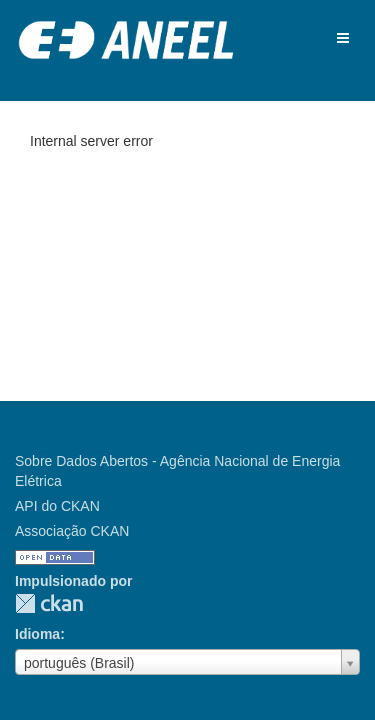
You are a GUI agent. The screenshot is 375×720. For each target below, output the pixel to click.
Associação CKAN (72, 531)
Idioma (37, 634)
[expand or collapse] (343, 38)
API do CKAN (57, 506)
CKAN (49, 603)
